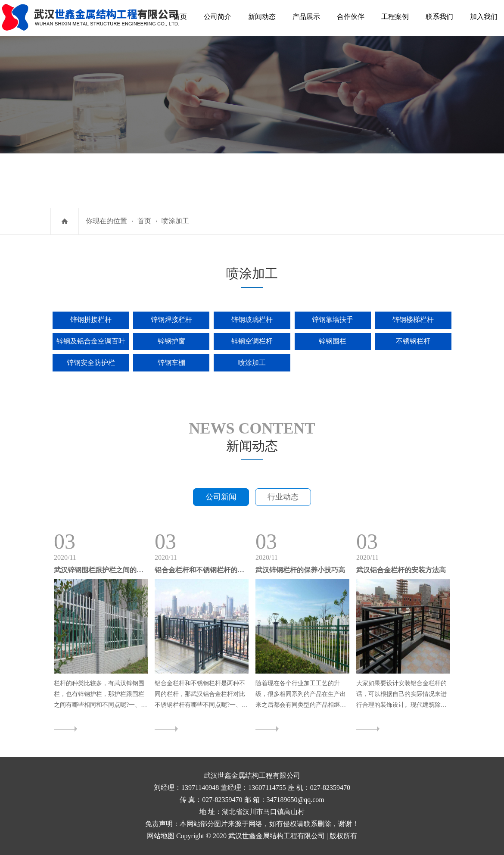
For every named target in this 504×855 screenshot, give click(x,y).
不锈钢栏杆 (413, 341)
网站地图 (161, 836)
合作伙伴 (351, 17)
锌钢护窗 (171, 341)
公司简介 (218, 17)
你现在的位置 (106, 221)
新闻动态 (262, 17)
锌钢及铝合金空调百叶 (91, 341)
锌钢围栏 (333, 341)
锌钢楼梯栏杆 (413, 320)
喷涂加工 (175, 221)
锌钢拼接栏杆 (91, 320)
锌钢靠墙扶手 (333, 320)
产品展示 (306, 17)
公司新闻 (221, 497)
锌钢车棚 (171, 363)
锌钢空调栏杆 (252, 341)
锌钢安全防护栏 (91, 363)
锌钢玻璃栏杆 (252, 320)
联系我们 (439, 17)
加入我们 (484, 17)
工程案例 (395, 17)
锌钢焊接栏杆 (171, 320)
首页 (180, 17)
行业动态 (283, 497)
